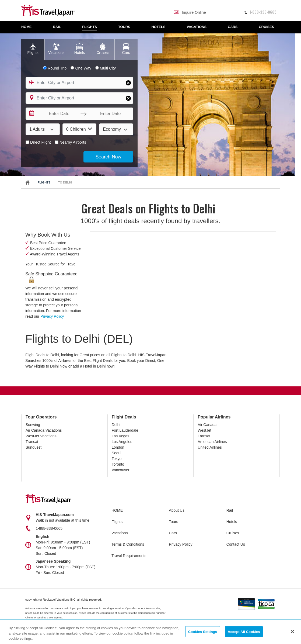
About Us (177, 510)
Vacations (120, 533)
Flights (44, 182)
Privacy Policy (52, 316)
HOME (117, 510)
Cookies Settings (203, 631)
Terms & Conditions (128, 544)
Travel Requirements (129, 556)
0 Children (79, 129)
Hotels (232, 522)
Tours (173, 522)
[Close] (292, 632)
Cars (173, 533)
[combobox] (79, 83)
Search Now (108, 157)
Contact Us (236, 544)
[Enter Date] (58, 114)
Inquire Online (190, 12)
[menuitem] (29, 27)
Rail (230, 510)
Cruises (233, 533)
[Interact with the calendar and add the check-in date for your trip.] (31, 114)
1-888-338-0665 (260, 12)
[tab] (33, 49)
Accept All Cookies (244, 631)
